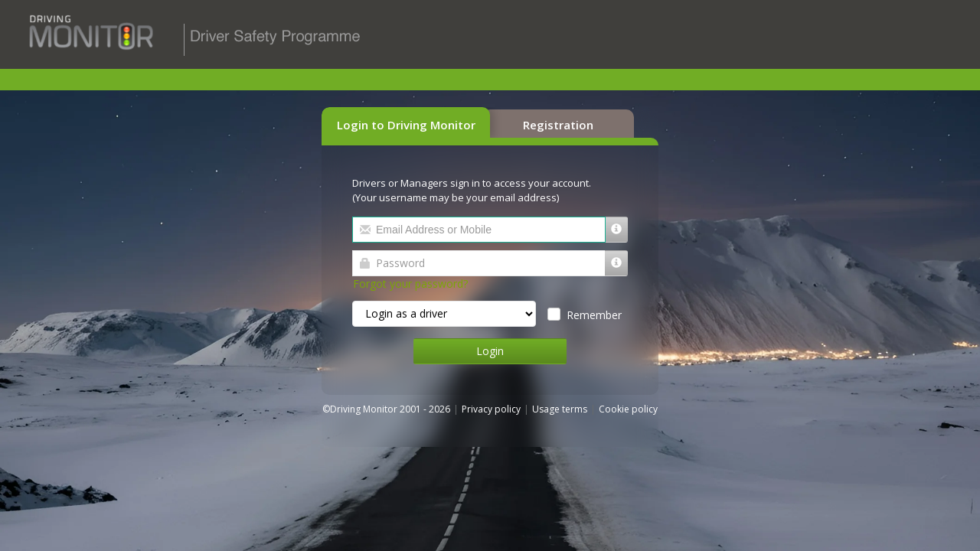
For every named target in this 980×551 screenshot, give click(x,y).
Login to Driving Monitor (406, 125)
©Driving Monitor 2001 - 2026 (387, 409)
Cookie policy (628, 409)
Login (490, 351)
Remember (591, 315)
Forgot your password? (410, 284)
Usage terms (560, 409)
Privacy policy (491, 409)
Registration (558, 125)
